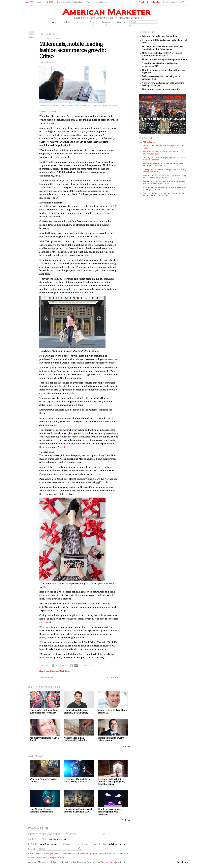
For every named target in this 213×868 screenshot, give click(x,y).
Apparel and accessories (50, 39)
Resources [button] (107, 23)
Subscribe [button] (121, 22)
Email (46, 34)
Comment (32, 37)
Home (53, 22)
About (141, 2)
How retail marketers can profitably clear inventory (76, 712)
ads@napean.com (118, 844)
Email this (47, 666)
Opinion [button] (80, 23)
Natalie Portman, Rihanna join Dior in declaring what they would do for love (165, 177)
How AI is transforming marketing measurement (165, 60)
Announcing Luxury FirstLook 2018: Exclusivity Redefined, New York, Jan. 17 (164, 183)
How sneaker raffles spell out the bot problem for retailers (44, 712)
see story (64, 447)
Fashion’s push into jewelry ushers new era (111, 739)
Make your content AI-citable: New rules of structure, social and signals (162, 55)
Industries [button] (66, 23)
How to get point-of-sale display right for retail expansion (109, 812)
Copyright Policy (52, 854)
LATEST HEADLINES (147, 32)
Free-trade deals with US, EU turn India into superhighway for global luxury (162, 48)
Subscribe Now (154, 2)
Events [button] (92, 23)
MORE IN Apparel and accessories (44, 687)
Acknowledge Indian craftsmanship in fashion (76, 739)
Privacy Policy (35, 854)
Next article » (112, 678)
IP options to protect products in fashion (161, 90)
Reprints (65, 666)
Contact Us (123, 854)
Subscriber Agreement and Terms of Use (96, 854)
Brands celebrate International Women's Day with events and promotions (163, 195)
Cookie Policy (68, 854)
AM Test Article (150, 142)
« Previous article (47, 678)
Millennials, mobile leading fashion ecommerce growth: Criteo (72, 50)
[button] (36, 2)
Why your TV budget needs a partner (159, 36)
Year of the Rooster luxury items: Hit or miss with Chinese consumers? (163, 165)
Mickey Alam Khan (51, 112)
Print (53, 34)
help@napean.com (57, 839)
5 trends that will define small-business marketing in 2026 (78, 811)
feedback (110, 862)
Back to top (127, 747)
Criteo (56, 157)
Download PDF (87, 666)
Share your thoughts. (54, 671)
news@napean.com (49, 844)
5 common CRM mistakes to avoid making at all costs (77, 781)
